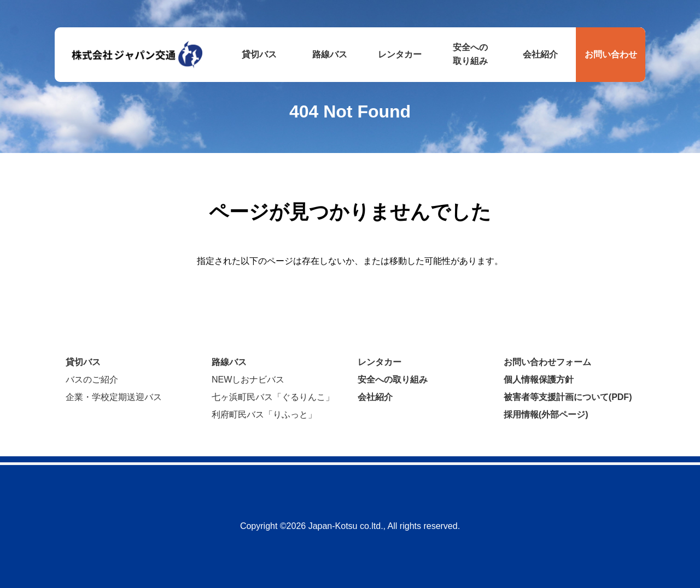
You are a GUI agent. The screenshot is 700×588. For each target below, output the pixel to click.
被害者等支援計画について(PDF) (568, 397)
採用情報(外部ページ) (546, 414)
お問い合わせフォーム (547, 362)
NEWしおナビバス (248, 380)
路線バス (229, 362)
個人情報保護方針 (539, 380)
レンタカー (380, 362)
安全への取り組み (393, 380)
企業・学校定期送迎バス (114, 397)
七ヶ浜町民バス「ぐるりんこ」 (273, 397)
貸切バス (83, 362)
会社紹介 (375, 397)
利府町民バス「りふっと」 (264, 414)
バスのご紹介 (92, 380)
